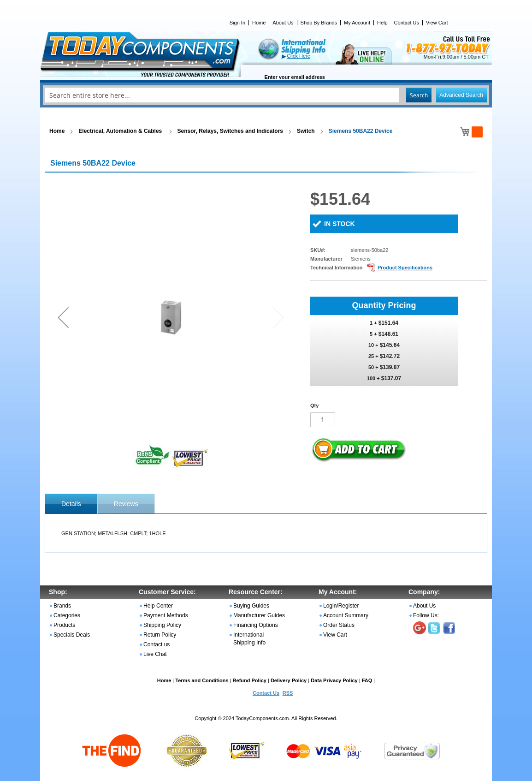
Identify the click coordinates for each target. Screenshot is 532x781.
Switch (306, 131)
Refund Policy (250, 680)
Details (71, 504)
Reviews (126, 504)
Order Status (339, 625)
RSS (288, 693)
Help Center (158, 606)
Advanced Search (461, 95)
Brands (62, 606)
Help (382, 23)
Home (259, 23)
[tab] (71, 504)
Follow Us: (426, 615)
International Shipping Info (249, 639)
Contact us (157, 644)
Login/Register (341, 606)
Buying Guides (251, 606)
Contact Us (407, 23)
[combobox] (266, 95)
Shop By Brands (319, 23)
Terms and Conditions (202, 680)
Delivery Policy (289, 680)
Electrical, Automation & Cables (121, 131)
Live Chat (155, 654)
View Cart (437, 23)
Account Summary (346, 615)
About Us (283, 23)
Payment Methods (166, 615)
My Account (357, 23)
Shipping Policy (162, 625)
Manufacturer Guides (259, 615)
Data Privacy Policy (334, 680)
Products (64, 625)
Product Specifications (405, 268)
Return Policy (160, 635)
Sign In (237, 23)
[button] (63, 317)
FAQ (367, 680)
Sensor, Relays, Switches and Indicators (230, 131)
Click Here (299, 56)
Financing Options (256, 625)
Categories (67, 615)
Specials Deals (72, 635)
